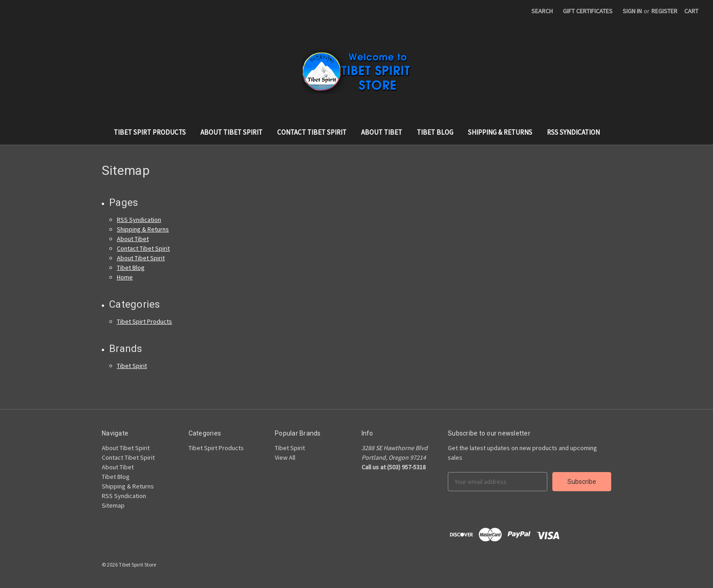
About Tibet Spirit (231, 132)
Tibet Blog (435, 132)
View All (285, 457)
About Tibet (382, 132)
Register (664, 11)
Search (542, 11)
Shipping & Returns (500, 132)
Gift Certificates (588, 11)
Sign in (632, 11)
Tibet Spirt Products (150, 132)
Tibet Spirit (132, 366)
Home (125, 277)
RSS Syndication (573, 132)
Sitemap (113, 505)
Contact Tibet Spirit (312, 132)
